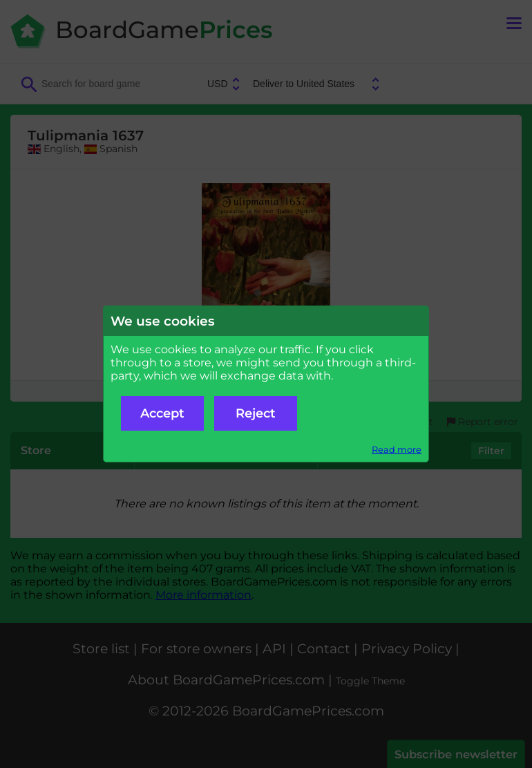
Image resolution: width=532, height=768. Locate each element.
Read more (397, 450)
